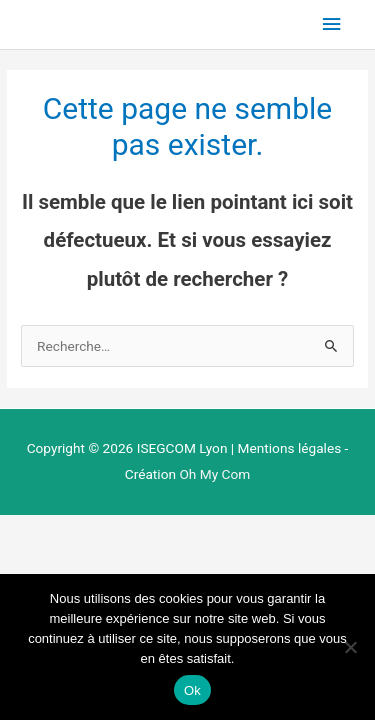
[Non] (350, 647)
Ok (192, 690)
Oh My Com (214, 474)
